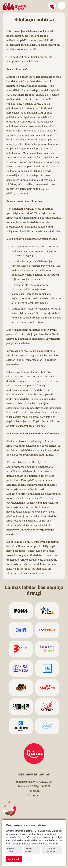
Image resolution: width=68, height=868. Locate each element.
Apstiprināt (14, 859)
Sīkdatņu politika (29, 850)
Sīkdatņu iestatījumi (54, 850)
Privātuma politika (11, 850)
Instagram (34, 795)
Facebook (34, 791)
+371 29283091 (44, 782)
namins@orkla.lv (25, 782)
